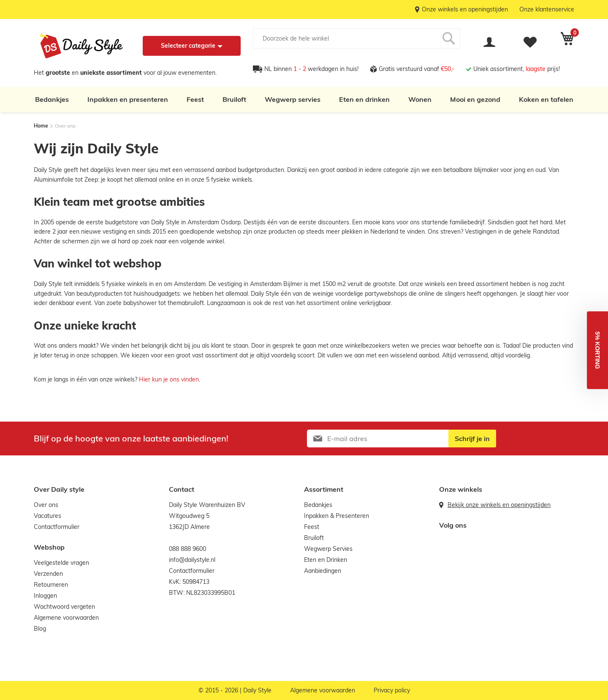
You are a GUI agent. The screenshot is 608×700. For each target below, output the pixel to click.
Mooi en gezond (475, 99)
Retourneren (51, 585)
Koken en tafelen (546, 99)
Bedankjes (52, 99)
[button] (597, 350)
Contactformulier (57, 527)
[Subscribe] (472, 439)
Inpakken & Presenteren (337, 516)
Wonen (420, 99)
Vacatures (47, 516)
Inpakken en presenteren (128, 99)
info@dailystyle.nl (192, 560)
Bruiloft (234, 99)
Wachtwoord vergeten (64, 607)
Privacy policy (392, 690)
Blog (40, 629)
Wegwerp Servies (328, 549)
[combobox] (357, 38)
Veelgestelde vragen (61, 563)
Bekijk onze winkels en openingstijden (499, 505)
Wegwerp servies (293, 99)
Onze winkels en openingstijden (465, 9)
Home (42, 126)
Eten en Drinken (326, 560)
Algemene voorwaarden (66, 618)
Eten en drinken (364, 99)
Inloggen (45, 596)
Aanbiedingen (323, 571)
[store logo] (81, 46)
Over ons (46, 505)
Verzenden (48, 574)
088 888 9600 (187, 549)
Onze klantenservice (547, 9)
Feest (195, 99)
